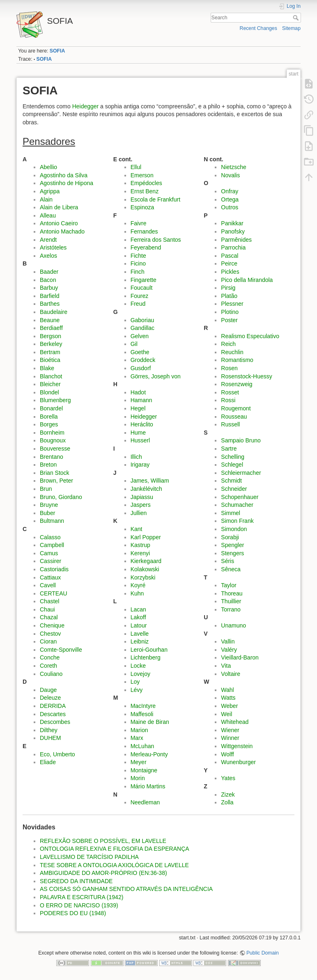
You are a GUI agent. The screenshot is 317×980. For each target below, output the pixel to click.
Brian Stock (55, 473)
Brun (46, 489)
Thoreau (232, 593)
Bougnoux (53, 440)
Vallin (228, 641)
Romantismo (237, 360)
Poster (229, 320)
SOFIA (57, 51)
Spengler (232, 545)
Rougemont (236, 408)
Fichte (138, 256)
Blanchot (51, 376)
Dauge (48, 690)
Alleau (48, 215)
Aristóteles (53, 247)
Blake (47, 368)
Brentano (52, 457)
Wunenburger (238, 762)
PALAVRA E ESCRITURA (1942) (82, 897)
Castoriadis (54, 569)
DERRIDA (53, 706)
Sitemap (291, 28)
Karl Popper (146, 537)
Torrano (231, 609)
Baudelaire (54, 312)
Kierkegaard (146, 561)
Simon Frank (237, 521)
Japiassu (142, 497)
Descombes (55, 722)
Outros (230, 207)
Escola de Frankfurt (155, 199)
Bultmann (52, 521)
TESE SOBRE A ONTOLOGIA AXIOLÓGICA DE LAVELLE (114, 865)
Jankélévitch (146, 489)
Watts (228, 698)
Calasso (50, 537)
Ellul (136, 167)
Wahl (227, 690)
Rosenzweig (237, 384)
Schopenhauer (240, 497)
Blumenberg (55, 400)
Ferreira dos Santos (156, 240)
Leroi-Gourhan (149, 650)
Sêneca (231, 569)
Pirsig (228, 288)
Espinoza (142, 207)
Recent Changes (258, 28)
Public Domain (263, 953)
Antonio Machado (62, 231)
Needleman (145, 802)
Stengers (232, 553)
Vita (226, 666)
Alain (46, 199)
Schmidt (231, 481)
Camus (49, 553)
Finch (138, 272)
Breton (48, 465)
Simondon (234, 529)
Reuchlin (232, 352)
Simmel (231, 513)
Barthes (50, 304)
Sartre (229, 449)
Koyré (138, 585)
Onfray (230, 191)
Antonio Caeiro (59, 223)
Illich (136, 457)
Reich (228, 344)
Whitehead (235, 722)
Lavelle (140, 634)
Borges (49, 424)
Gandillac (142, 328)
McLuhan (142, 746)
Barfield (49, 296)
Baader (49, 272)
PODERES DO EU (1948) (73, 913)
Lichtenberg (146, 657)
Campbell (52, 545)
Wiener (230, 730)
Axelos (48, 256)
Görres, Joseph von (156, 376)
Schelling (233, 457)
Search (297, 18)
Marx (137, 738)
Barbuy (49, 288)
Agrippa (50, 191)
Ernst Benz (145, 191)
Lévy (137, 690)
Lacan (138, 609)
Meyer (139, 762)
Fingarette (144, 280)
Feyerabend (146, 247)
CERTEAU (54, 593)
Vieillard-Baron (240, 657)
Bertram (50, 352)
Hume (138, 433)
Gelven (140, 336)
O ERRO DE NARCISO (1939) (79, 905)
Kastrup (140, 545)
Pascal (230, 256)
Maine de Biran (150, 722)
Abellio (48, 167)
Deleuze (50, 698)
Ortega (230, 199)
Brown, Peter (56, 481)
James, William (150, 481)
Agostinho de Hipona (67, 183)
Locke (138, 666)
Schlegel (232, 465)
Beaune (50, 320)
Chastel (49, 601)
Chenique (52, 625)
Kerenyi (140, 553)
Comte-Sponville (61, 650)
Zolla (227, 802)
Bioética (50, 360)
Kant (137, 529)
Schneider (234, 489)
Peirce (229, 263)
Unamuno (233, 625)
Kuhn (137, 593)
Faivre (139, 223)
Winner (230, 738)
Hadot (138, 392)
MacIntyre (143, 706)
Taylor (229, 585)
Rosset (230, 392)
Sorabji (230, 537)
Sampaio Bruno (241, 440)
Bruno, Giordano (61, 497)
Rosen (229, 368)
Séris (227, 561)
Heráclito (142, 424)
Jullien (139, 513)
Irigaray (140, 465)
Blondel (49, 392)
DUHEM (50, 738)
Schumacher (237, 505)
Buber (47, 513)
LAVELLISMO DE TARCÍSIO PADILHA (89, 857)
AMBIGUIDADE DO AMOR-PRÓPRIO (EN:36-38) (103, 873)
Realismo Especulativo (250, 336)
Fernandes (144, 231)
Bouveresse (55, 449)
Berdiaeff (51, 328)
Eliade (48, 762)
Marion (139, 730)
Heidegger (86, 106)
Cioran (48, 641)
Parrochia (233, 247)
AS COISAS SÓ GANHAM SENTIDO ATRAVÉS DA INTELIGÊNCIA (126, 889)
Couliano (51, 674)
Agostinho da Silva (64, 175)
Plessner (232, 304)
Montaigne (144, 770)
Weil (226, 714)
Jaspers (141, 505)
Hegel (138, 408)
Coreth (48, 666)
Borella (49, 417)
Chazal (49, 617)
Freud (138, 304)
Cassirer (51, 561)
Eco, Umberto (57, 754)
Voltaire (231, 674)
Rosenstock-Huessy (247, 376)
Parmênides (236, 240)
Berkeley (51, 344)
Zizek (228, 795)
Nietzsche (233, 167)
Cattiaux (50, 577)
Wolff (227, 754)
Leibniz (140, 641)
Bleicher (50, 384)
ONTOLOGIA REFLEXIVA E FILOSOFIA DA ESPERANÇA (115, 849)
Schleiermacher (241, 473)
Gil (134, 344)
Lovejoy (140, 674)
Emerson (142, 175)
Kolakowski (145, 569)
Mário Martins (148, 786)
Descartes (53, 714)
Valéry (229, 650)
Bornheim (52, 433)
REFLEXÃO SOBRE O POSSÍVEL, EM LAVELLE (103, 841)
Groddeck (143, 360)
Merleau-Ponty (149, 754)
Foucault (142, 288)
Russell (230, 424)
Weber (229, 706)
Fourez (140, 296)
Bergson (51, 336)
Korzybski (143, 577)
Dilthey (49, 730)
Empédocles (146, 183)
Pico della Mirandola (247, 280)
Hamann (141, 400)
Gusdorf (141, 368)
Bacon (48, 280)
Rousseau (234, 417)
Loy (135, 682)
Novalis (230, 175)
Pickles (230, 272)
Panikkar (232, 223)
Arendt (48, 240)
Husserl (140, 440)
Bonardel (51, 408)
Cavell (48, 585)
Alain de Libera (59, 207)
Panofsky (233, 231)
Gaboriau (142, 320)
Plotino (230, 312)
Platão (229, 296)
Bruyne (49, 505)
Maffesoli (142, 714)
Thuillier (231, 601)
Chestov (50, 634)
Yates (228, 778)
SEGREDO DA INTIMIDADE (76, 881)
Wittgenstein (237, 746)
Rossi (228, 400)
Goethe (140, 352)
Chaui (47, 609)
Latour (139, 625)
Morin (138, 778)
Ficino (138, 263)
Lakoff (138, 617)
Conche (50, 657)
